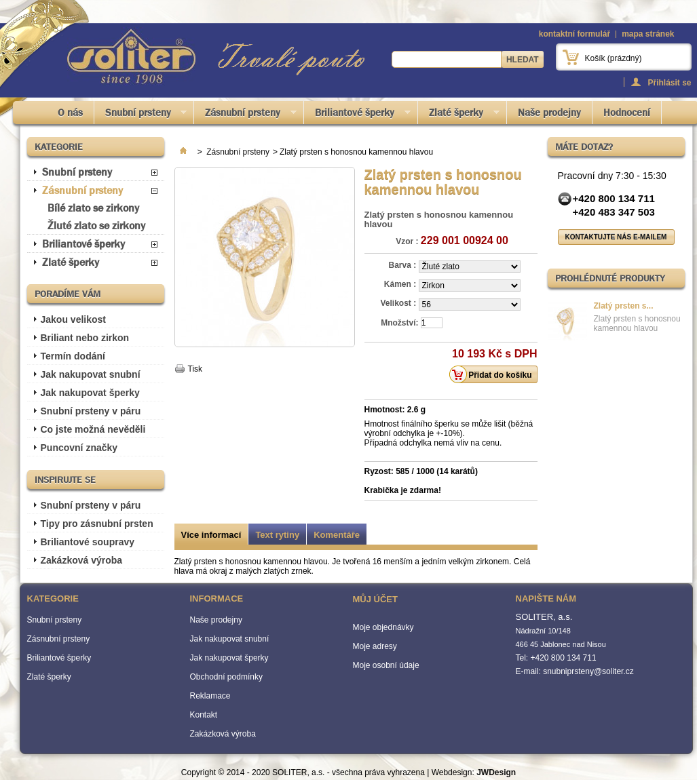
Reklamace (210, 696)
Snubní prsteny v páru (91, 411)
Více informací (211, 535)
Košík (614, 58)
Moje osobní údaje (386, 665)
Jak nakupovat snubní (91, 374)
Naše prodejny (549, 113)
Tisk (195, 369)
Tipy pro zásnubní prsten (97, 524)
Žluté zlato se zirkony (96, 226)
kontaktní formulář (574, 34)
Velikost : (399, 303)
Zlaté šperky (459, 115)
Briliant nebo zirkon (85, 338)
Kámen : (401, 284)
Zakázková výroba (82, 560)
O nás (70, 113)
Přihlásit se (669, 82)
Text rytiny (277, 535)
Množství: (399, 323)
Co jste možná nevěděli (93, 429)
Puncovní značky (79, 448)
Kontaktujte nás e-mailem (616, 237)
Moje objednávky (383, 627)
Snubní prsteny (141, 115)
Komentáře (337, 535)
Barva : (403, 265)
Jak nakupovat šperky (90, 393)
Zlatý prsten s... (624, 306)
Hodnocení (627, 113)
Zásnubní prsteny (245, 115)
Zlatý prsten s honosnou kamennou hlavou (637, 324)
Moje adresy (375, 646)
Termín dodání (73, 356)
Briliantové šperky (357, 115)
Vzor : (407, 241)
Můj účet (375, 599)
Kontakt (204, 715)
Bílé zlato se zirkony (93, 208)
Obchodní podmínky (226, 677)
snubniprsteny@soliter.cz (588, 671)
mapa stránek (648, 34)
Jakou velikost (74, 319)
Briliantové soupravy (88, 542)
